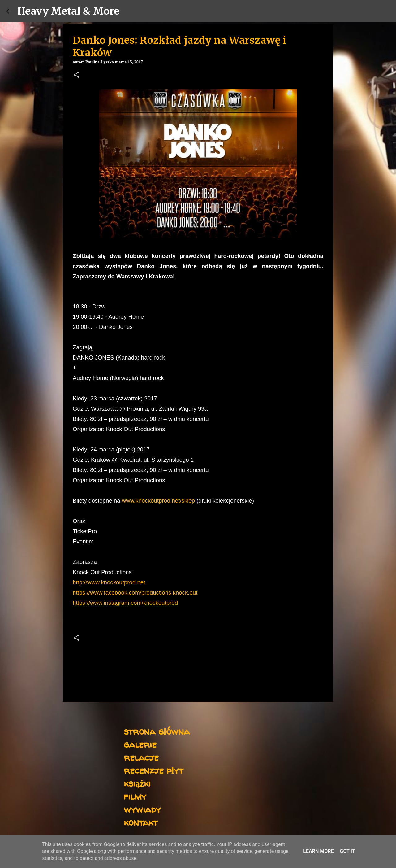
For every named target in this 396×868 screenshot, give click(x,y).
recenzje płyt (153, 770)
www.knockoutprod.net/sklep (158, 501)
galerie (140, 744)
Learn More (318, 851)
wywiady (142, 809)
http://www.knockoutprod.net (109, 582)
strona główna (157, 731)
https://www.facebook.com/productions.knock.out (135, 593)
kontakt (141, 822)
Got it (347, 851)
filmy (135, 796)
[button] (76, 75)
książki (137, 783)
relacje (141, 757)
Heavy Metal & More (68, 11)
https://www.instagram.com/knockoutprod (125, 603)
